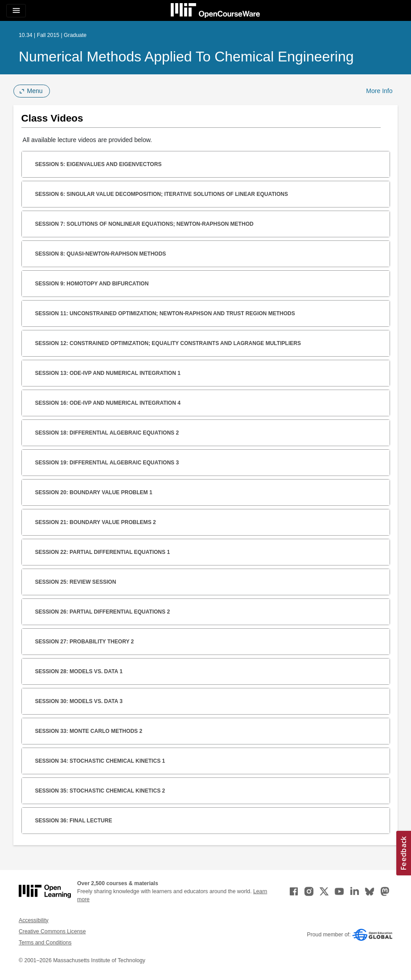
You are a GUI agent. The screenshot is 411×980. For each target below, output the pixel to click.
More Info (379, 91)
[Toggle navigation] (16, 11)
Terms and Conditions (45, 943)
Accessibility (34, 920)
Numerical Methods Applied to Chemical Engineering (186, 57)
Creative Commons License (52, 931)
